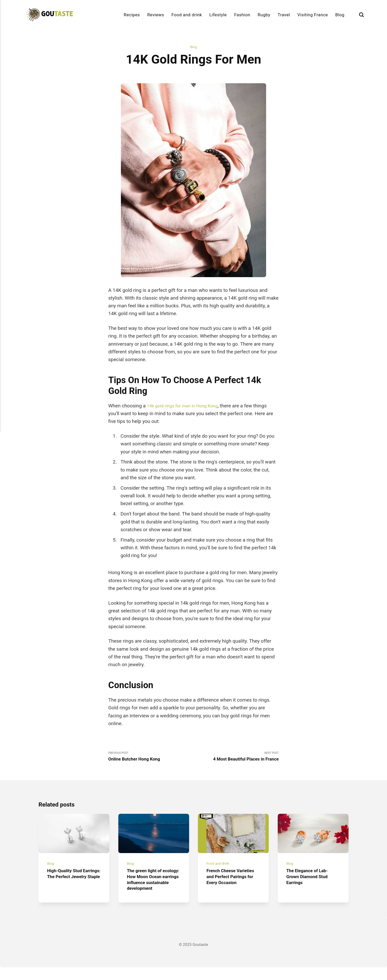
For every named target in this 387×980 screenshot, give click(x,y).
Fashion (242, 15)
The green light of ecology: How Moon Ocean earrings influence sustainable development (150, 889)
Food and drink (187, 15)
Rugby (264, 15)
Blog (340, 15)
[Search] (361, 15)
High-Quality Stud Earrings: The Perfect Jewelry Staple (70, 883)
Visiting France (313, 15)
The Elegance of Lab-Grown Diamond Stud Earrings (309, 883)
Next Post (236, 758)
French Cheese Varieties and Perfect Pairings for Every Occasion (233, 883)
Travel (284, 15)
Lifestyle (218, 15)
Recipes (132, 15)
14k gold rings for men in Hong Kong (187, 406)
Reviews (156, 15)
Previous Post (151, 758)
